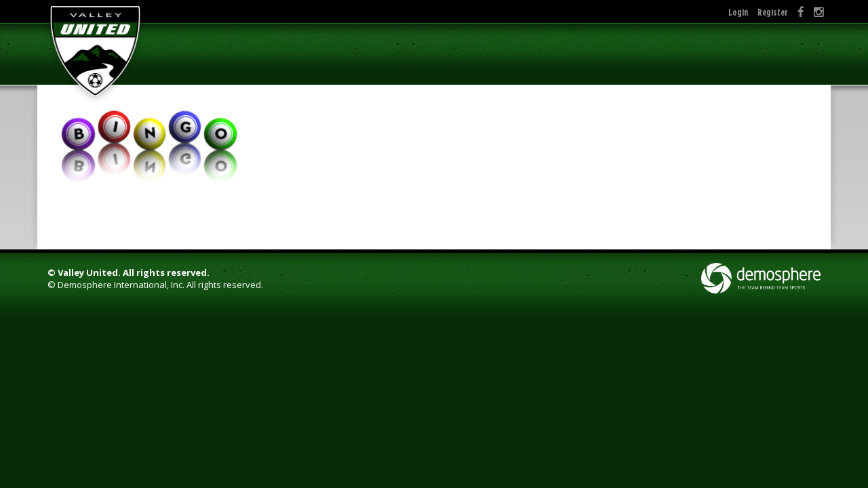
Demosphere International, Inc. (121, 285)
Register (773, 12)
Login (738, 12)
